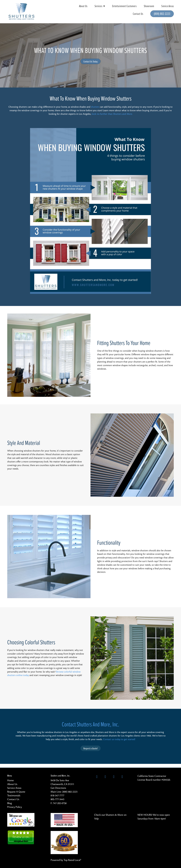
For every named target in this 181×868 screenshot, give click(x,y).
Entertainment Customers (124, 6)
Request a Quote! (91, 748)
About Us (83, 6)
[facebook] (97, 777)
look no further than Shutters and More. (112, 114)
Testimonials (14, 796)
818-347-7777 (57, 796)
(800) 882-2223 (162, 14)
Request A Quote (16, 792)
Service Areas (168, 6)
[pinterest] (122, 777)
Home (11, 780)
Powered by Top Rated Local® (66, 860)
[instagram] (114, 777)
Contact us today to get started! (119, 739)
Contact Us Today (90, 61)
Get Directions (58, 788)
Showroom (149, 6)
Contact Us (138, 14)
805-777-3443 (57, 799)
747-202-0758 (60, 803)
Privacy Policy (15, 807)
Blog (10, 803)
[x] (105, 777)
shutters (95, 107)
